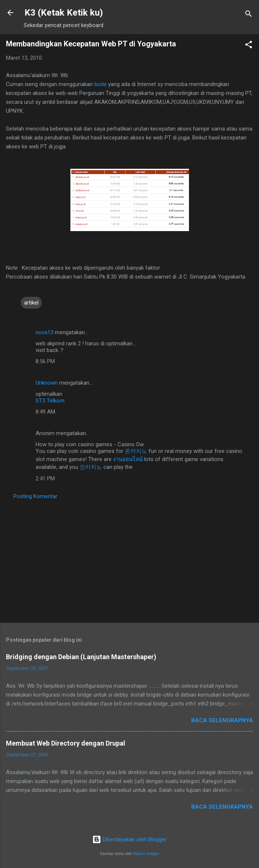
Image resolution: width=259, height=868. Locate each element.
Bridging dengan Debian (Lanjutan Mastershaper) (81, 657)
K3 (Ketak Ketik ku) (64, 13)
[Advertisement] (129, 559)
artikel (31, 303)
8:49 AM (45, 412)
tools (101, 84)
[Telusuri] (249, 15)
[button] (249, 46)
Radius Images (146, 854)
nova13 (44, 332)
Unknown (47, 383)
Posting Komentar (35, 496)
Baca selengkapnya (222, 720)
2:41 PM (45, 479)
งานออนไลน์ (128, 459)
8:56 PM (45, 361)
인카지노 (91, 467)
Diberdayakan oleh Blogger (129, 839)
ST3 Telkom (50, 401)
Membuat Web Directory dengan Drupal (66, 743)
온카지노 (136, 451)
